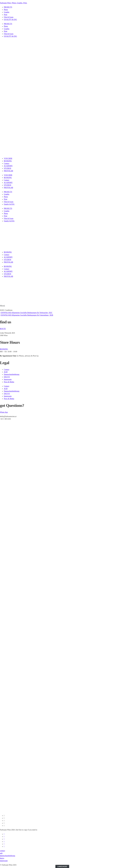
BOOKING (8, 161)
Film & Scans (9, 17)
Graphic (7, 12)
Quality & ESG (9, 204)
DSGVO (7, 377)
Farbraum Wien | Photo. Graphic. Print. (14, 3)
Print (6, 15)
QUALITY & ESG (10, 20)
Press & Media (9, 382)
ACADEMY (8, 166)
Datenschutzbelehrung (12, 374)
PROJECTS (8, 7)
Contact (7, 163)
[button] (61, 307)
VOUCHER (8, 158)
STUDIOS (7, 168)
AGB (6, 372)
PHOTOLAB (8, 171)
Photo (6, 10)
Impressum (8, 379)
